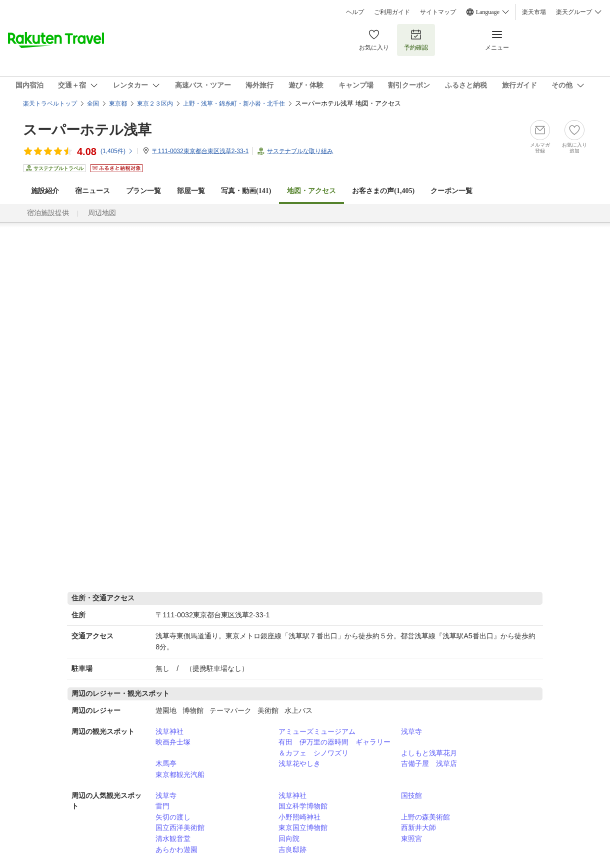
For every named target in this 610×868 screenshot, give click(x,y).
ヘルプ (355, 12)
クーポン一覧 (451, 191)
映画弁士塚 (173, 742)
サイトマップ (438, 12)
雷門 (162, 806)
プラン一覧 (143, 191)
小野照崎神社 (299, 817)
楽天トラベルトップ (50, 104)
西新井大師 (418, 827)
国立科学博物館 (303, 806)
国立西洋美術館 (180, 827)
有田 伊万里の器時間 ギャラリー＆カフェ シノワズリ (334, 747)
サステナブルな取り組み (300, 151)
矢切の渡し (173, 817)
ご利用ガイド (392, 12)
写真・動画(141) (246, 191)
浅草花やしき (299, 763)
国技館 (411, 795)
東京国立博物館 (303, 827)
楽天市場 (534, 12)
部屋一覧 (191, 191)
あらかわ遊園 (176, 849)
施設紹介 (45, 191)
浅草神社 (169, 731)
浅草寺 (411, 731)
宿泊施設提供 (48, 213)
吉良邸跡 (292, 849)
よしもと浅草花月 (429, 753)
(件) (117, 151)
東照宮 (411, 838)
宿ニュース (92, 191)
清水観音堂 (173, 838)
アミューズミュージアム (317, 731)
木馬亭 (166, 763)
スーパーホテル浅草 (87, 130)
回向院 (289, 838)
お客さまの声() (383, 191)
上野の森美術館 (425, 817)
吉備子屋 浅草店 (429, 763)
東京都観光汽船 (180, 774)
